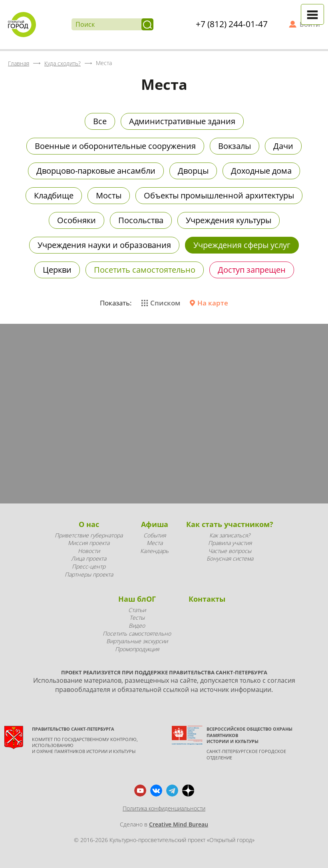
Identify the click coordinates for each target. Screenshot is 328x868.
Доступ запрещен (252, 270)
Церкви (57, 270)
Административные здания (182, 121)
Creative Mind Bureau (179, 824)
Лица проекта (89, 558)
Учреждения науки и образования (104, 245)
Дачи (283, 146)
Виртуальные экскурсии (137, 641)
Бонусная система (230, 558)
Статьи (137, 610)
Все (100, 121)
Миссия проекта (89, 543)
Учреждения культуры (229, 220)
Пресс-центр (89, 566)
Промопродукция (137, 649)
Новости (89, 551)
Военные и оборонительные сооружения (115, 146)
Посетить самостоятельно (145, 270)
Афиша (155, 524)
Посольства (141, 220)
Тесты (137, 617)
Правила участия (230, 543)
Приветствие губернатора (89, 535)
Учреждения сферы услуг (242, 245)
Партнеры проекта (89, 574)
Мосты (109, 195)
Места (155, 543)
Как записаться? (230, 535)
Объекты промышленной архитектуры (219, 195)
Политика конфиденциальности (164, 808)
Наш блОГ (137, 599)
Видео (137, 625)
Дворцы (193, 171)
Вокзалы (235, 146)
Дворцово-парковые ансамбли (96, 171)
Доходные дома (261, 171)
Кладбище (54, 195)
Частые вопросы (230, 551)
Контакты (207, 599)
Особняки (77, 220)
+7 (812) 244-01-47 (232, 24)
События (155, 535)
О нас (89, 524)
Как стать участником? (230, 524)
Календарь (154, 551)
